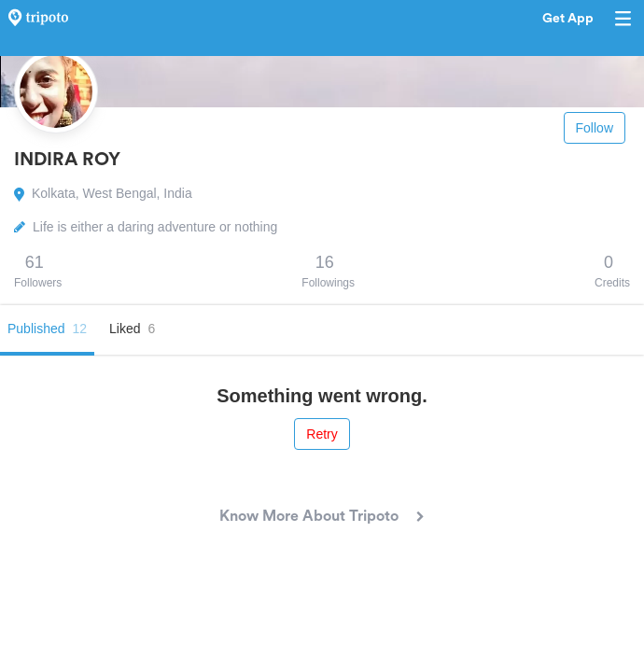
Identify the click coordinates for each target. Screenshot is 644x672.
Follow (595, 128)
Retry (322, 434)
